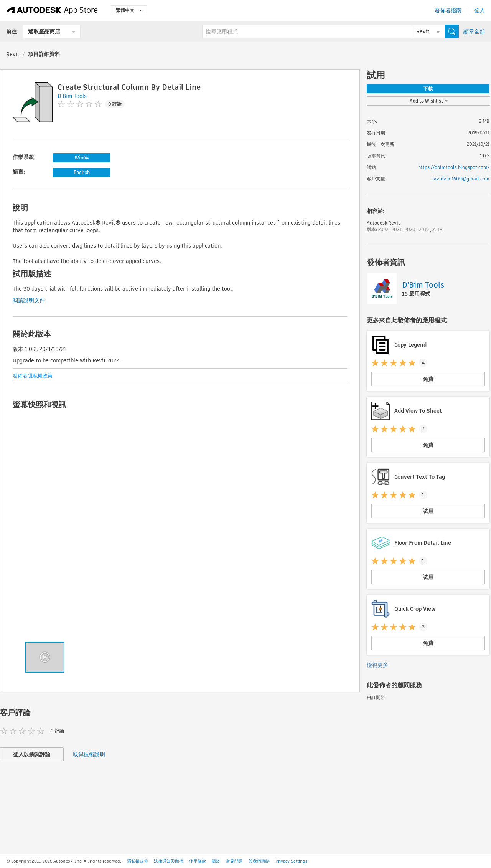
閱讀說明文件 (29, 300)
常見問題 (234, 861)
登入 (479, 10)
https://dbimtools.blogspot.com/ (454, 167)
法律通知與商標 (169, 861)
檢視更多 (377, 665)
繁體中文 (129, 10)
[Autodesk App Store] (52, 10)
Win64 (82, 158)
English (82, 172)
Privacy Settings (292, 861)
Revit (13, 54)
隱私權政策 (138, 861)
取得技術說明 (89, 754)
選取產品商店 (44, 31)
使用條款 (198, 861)
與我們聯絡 (259, 861)
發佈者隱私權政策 (33, 376)
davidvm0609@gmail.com (460, 179)
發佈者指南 (448, 10)
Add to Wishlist (429, 101)
